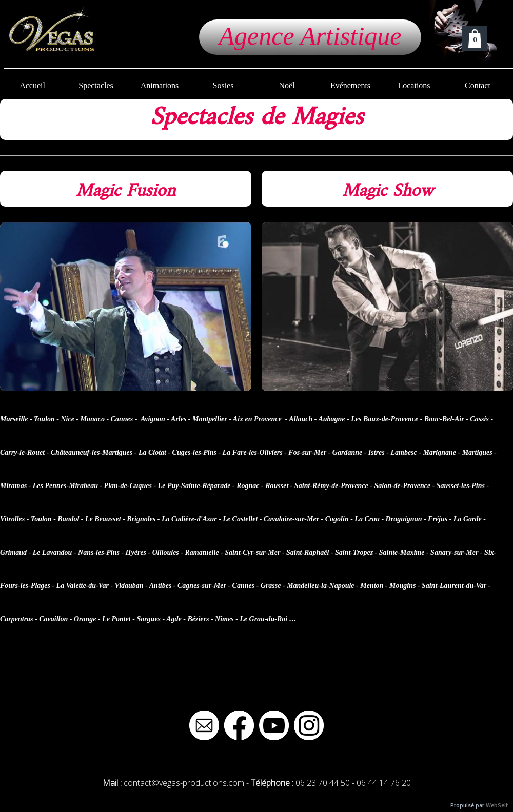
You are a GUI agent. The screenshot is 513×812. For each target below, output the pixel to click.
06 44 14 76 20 (384, 783)
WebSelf (497, 806)
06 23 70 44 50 (323, 783)
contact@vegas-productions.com (184, 783)
